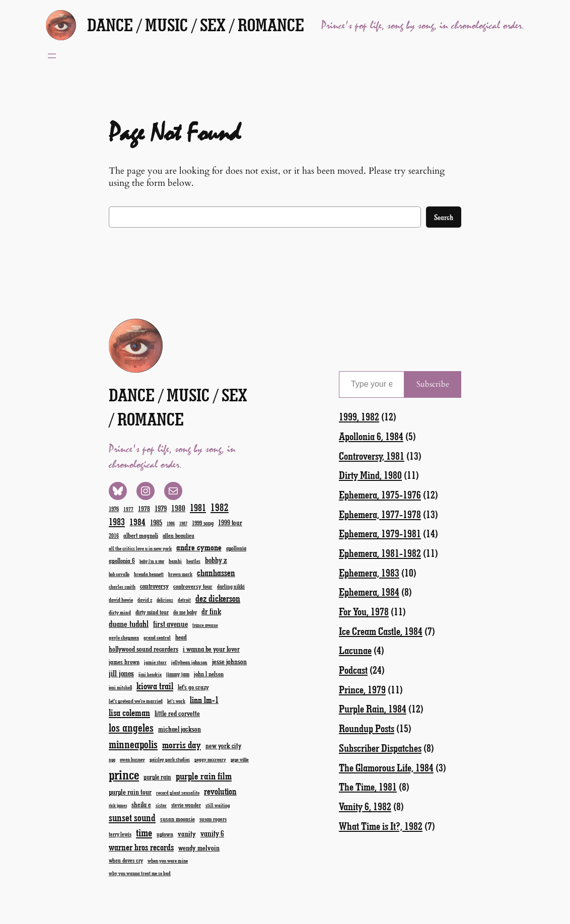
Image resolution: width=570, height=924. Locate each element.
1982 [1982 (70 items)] (220, 507)
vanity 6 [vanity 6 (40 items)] (212, 833)
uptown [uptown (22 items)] (165, 834)
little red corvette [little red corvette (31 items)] (177, 713)
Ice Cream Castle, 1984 (381, 631)
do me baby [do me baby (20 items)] (185, 612)
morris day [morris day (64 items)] (182, 744)
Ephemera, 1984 (369, 591)
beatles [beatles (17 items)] (193, 561)
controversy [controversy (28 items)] (154, 586)
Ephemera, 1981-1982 (380, 553)
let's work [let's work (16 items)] (176, 701)
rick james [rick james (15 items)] (118, 805)
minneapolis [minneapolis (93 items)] (133, 744)
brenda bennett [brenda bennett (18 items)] (149, 574)
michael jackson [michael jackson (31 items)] (180, 729)
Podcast (353, 669)
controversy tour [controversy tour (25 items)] (193, 586)
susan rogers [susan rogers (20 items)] (213, 819)
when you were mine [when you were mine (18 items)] (168, 860)
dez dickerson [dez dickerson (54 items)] (218, 598)
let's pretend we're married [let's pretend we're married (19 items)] (136, 701)
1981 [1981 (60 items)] (198, 507)
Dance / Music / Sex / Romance (196, 25)
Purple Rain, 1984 (373, 708)
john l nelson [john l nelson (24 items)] (209, 673)
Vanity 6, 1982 (365, 806)
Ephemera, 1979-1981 (380, 533)
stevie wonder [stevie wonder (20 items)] (186, 805)
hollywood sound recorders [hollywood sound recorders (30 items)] (144, 649)
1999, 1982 (359, 416)
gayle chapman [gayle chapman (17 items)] (124, 637)
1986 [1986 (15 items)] (171, 523)
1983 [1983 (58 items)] (117, 521)
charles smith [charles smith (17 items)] (122, 587)
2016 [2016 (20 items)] (114, 536)
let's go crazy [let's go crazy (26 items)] (193, 687)
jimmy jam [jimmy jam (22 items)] (178, 674)
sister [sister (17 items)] (161, 805)
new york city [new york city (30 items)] (223, 745)
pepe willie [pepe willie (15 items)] (240, 760)
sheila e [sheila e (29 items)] (141, 804)
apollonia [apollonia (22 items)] (236, 548)
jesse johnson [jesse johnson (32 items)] (229, 661)
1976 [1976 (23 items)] (114, 509)
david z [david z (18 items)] (145, 599)
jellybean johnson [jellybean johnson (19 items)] (189, 662)
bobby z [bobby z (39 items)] (216, 560)
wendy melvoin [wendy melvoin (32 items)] (199, 847)
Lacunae (355, 650)
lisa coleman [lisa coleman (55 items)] (129, 713)
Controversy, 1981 (372, 455)
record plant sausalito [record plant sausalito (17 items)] (178, 793)
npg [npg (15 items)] (112, 760)
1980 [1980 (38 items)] (178, 508)
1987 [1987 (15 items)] (183, 523)
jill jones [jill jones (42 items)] (121, 673)
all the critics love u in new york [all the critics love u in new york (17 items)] (140, 548)
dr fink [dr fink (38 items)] (211, 611)
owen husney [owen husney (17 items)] (132, 759)
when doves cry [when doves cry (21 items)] (126, 860)
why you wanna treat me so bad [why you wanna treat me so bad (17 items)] (140, 873)
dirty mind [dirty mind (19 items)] (120, 612)
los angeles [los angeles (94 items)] (131, 727)
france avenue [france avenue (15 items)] (205, 625)
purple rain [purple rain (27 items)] (157, 777)
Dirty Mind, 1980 (370, 475)
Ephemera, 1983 (369, 572)
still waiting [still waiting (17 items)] (218, 805)
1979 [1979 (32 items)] (161, 508)
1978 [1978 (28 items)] (144, 508)
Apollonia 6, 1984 (371, 436)
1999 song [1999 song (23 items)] (203, 523)
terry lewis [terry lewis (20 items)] (120, 834)
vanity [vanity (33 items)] (187, 833)
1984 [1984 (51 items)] (137, 522)
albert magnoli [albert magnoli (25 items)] (141, 535)
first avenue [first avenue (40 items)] (170, 624)
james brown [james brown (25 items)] (124, 661)
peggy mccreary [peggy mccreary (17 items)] (210, 759)
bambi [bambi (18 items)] (175, 561)
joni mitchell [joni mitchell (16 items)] (120, 687)
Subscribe (433, 384)
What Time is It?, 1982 (381, 826)
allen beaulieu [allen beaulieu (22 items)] (179, 535)
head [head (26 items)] (181, 637)
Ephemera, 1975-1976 (380, 494)
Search (444, 217)
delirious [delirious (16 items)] (165, 600)
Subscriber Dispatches (380, 748)
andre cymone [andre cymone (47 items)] (199, 547)
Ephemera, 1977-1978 (380, 514)
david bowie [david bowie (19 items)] (121, 599)
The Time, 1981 (368, 786)
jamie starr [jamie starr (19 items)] (155, 662)
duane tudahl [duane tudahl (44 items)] (129, 623)
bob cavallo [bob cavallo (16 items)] (119, 574)
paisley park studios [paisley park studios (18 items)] (170, 759)
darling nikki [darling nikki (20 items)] (231, 586)
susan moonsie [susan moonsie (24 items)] (177, 819)
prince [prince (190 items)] (124, 774)
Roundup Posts (367, 728)
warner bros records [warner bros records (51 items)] (141, 847)
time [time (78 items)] (144, 832)
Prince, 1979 (362, 689)
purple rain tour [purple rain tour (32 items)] (130, 792)
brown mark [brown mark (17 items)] (180, 574)
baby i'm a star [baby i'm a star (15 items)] (152, 561)
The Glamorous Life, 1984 (386, 767)
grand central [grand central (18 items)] (157, 637)
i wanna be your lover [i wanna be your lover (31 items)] (211, 649)
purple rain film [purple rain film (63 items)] (204, 776)
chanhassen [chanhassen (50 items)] (216, 573)
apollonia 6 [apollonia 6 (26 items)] (122, 560)
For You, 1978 (364, 611)
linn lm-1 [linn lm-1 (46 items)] (204, 699)
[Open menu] (52, 56)
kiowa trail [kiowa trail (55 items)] (155, 686)
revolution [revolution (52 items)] (220, 791)
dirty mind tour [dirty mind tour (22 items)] (152, 612)
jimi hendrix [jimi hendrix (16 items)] (150, 674)
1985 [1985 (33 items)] (156, 522)
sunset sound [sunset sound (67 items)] (132, 817)
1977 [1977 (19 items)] (128, 509)
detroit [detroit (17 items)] (184, 600)
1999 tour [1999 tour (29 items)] (230, 522)
